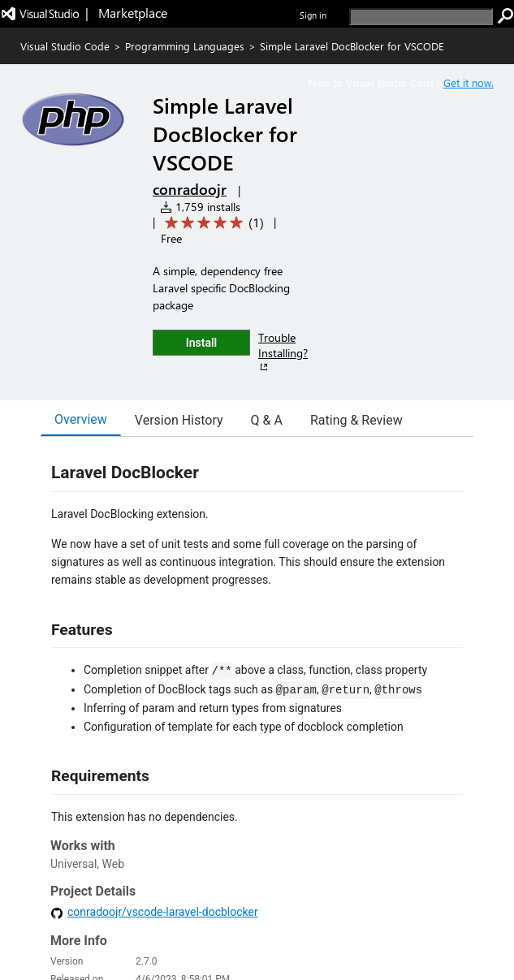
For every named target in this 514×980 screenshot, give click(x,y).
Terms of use (398, 926)
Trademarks (461, 926)
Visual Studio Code (65, 46)
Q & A (267, 420)
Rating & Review (356, 420)
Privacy (343, 926)
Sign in (313, 15)
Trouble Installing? (283, 352)
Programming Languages (185, 46)
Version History (179, 420)
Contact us (262, 926)
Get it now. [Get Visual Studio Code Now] (469, 82)
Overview (81, 419)
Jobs (307, 926)
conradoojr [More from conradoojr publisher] (190, 189)
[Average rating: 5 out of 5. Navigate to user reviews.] (212, 223)
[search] (421, 17)
